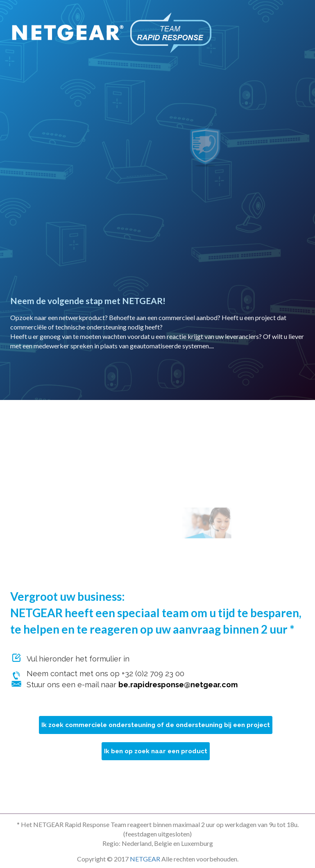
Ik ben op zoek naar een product (156, 751)
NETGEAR (145, 859)
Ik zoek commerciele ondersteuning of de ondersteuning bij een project (156, 725)
